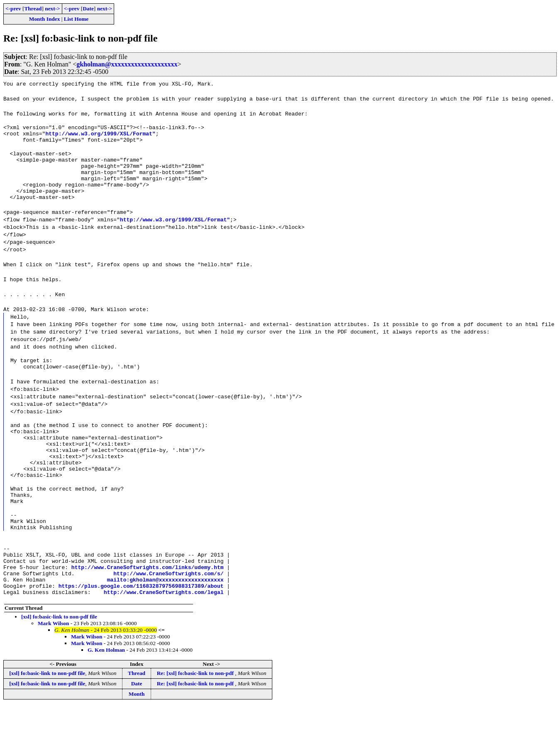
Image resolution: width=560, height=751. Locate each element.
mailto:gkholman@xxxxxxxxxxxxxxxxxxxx (165, 622)
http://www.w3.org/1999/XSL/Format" (100, 136)
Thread (33, 9)
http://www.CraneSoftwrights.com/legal (164, 637)
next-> (52, 9)
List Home (76, 19)
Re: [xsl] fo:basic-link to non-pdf (196, 718)
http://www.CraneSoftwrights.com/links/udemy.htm (148, 607)
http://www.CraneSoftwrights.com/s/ (168, 614)
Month (137, 739)
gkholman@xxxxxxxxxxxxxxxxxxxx (127, 64)
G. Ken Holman (106, 695)
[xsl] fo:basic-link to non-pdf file (59, 661)
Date (88, 9)
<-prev (13, 9)
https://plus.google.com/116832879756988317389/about (141, 629)
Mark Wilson (53, 668)
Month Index (44, 19)
